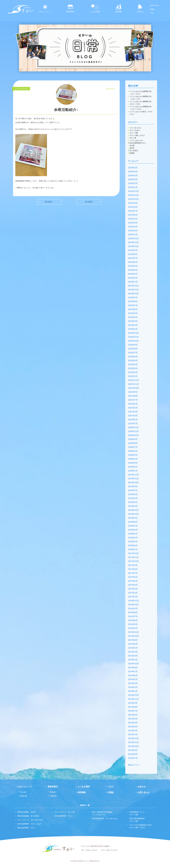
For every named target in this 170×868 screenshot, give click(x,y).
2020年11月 (134, 431)
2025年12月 (134, 191)
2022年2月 (133, 372)
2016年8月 (133, 612)
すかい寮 (133, 138)
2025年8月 (133, 207)
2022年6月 (133, 356)
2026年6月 (133, 168)
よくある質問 (95, 8)
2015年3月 (133, 656)
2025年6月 (133, 215)
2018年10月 (134, 514)
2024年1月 (133, 282)
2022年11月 (134, 337)
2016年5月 (133, 624)
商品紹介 (53, 792)
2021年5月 (133, 408)
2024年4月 (133, 270)
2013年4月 (133, 723)
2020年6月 (133, 451)
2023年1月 (133, 329)
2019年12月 (134, 475)
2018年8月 (133, 522)
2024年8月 (133, 254)
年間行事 (53, 796)
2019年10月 (134, 482)
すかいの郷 (134, 133)
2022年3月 (133, 368)
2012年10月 (134, 746)
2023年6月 (133, 309)
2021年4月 (133, 412)
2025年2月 (133, 230)
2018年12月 (134, 510)
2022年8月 (133, 349)
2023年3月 (133, 321)
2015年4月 (133, 652)
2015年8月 (133, 640)
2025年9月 (133, 203)
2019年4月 (133, 502)
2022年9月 (133, 345)
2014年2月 (133, 687)
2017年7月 (133, 573)
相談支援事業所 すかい (27, 828)
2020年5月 (133, 455)
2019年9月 (133, 486)
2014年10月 (134, 664)
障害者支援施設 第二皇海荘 (28, 816)
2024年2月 (133, 278)
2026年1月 (133, 187)
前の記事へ (49, 202)
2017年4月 (133, 585)
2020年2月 (133, 467)
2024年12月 (134, 238)
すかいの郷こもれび (137, 135)
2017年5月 (133, 581)
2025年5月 (133, 219)
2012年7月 (133, 758)
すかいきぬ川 (135, 130)
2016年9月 (133, 608)
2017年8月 (133, 569)
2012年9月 (133, 750)
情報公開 (23, 796)
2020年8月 (133, 443)
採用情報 (118, 8)
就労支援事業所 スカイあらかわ (105, 818)
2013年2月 (133, 730)
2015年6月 (133, 644)
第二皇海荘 (134, 151)
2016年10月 (134, 604)
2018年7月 (133, 526)
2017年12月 (134, 553)
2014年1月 (133, 691)
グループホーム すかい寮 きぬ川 (30, 820)
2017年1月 (133, 597)
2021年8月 (133, 396)
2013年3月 (133, 726)
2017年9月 (133, 565)
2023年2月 (133, 325)
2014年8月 (133, 667)
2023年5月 (133, 313)
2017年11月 (134, 557)
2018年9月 (133, 518)
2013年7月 (133, 711)
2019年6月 (133, 494)
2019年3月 (133, 506)
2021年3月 (133, 416)
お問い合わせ (154, 5)
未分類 (132, 145)
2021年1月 (133, 423)
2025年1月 (133, 234)
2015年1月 (133, 660)
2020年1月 (133, 471)
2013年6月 (133, 715)
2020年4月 (133, 459)
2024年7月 (133, 258)
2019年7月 (133, 490)
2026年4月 (133, 175)
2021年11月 (134, 384)
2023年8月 (133, 301)
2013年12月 (134, 695)
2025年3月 (133, 227)
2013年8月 (133, 707)
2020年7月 (133, 447)
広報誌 (152, 9)
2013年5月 (133, 719)
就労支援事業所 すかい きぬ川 (29, 824)
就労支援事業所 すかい (64, 816)
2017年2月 (133, 593)
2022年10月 (134, 341)
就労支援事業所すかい (138, 143)
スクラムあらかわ (136, 140)
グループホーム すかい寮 (65, 812)
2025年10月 (134, 199)
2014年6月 (133, 675)
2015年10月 (134, 636)
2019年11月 (134, 478)
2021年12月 (134, 380)
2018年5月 (133, 534)
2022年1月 (133, 376)
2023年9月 (133, 297)
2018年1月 (133, 549)
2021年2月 (133, 419)
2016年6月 (133, 620)
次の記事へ (89, 202)
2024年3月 (133, 274)
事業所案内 (70, 8)
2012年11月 (134, 742)
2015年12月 (134, 632)
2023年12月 (134, 286)
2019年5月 (133, 498)
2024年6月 (133, 262)
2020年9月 (133, 439)
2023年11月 (134, 290)
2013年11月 (134, 699)
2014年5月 (133, 679)
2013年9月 (133, 703)
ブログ (152, 13)
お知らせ (140, 8)
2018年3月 (133, 541)
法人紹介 (23, 792)
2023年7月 (133, 305)
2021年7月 (133, 400)
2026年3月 (133, 179)
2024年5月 (133, 266)
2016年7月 (133, 616)
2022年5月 (133, 360)
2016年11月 (134, 601)
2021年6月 (133, 404)
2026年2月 (133, 183)
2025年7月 (133, 211)
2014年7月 (133, 671)
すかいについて (45, 8)
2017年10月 (134, 561)
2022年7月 (133, 353)
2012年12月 (134, 738)
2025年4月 (133, 223)
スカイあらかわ (135, 128)
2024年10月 (134, 246)
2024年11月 (134, 242)
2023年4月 (133, 317)
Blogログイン (134, 765)
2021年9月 (133, 392)
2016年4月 (133, 628)
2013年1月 (133, 734)
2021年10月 (134, 388)
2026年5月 (133, 171)
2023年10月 (134, 293)
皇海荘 (132, 148)
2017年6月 (133, 577)
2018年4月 (133, 538)
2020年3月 (133, 463)
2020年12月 (134, 427)
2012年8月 (133, 754)
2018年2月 (133, 545)
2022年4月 (133, 364)
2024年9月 (133, 250)
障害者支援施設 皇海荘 (27, 812)
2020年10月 (134, 435)
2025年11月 (134, 195)
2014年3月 (133, 683)
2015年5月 (133, 648)
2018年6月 (133, 530)
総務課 (132, 153)
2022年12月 (134, 333)
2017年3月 (133, 589)
